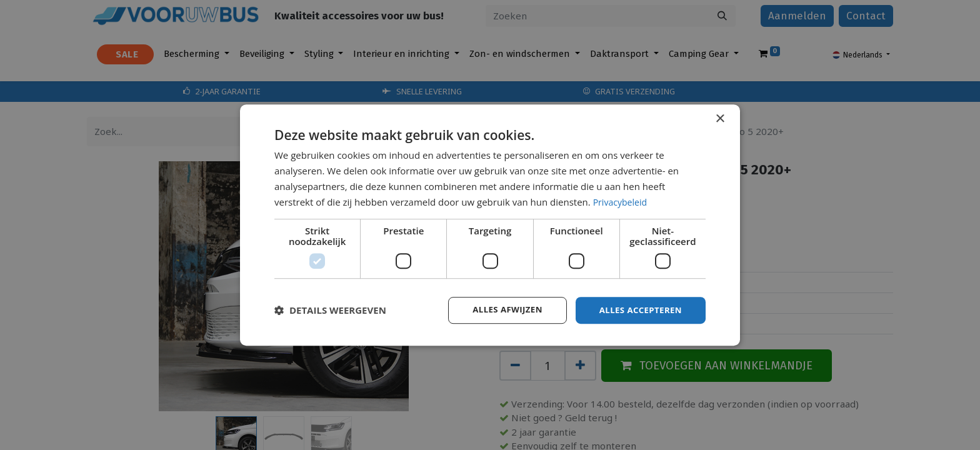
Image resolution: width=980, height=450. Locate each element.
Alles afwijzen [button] (501, 310)
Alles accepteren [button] (638, 310)
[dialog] (490, 225)
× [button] (720, 118)
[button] (330, 311)
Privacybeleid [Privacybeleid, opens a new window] (622, 201)
